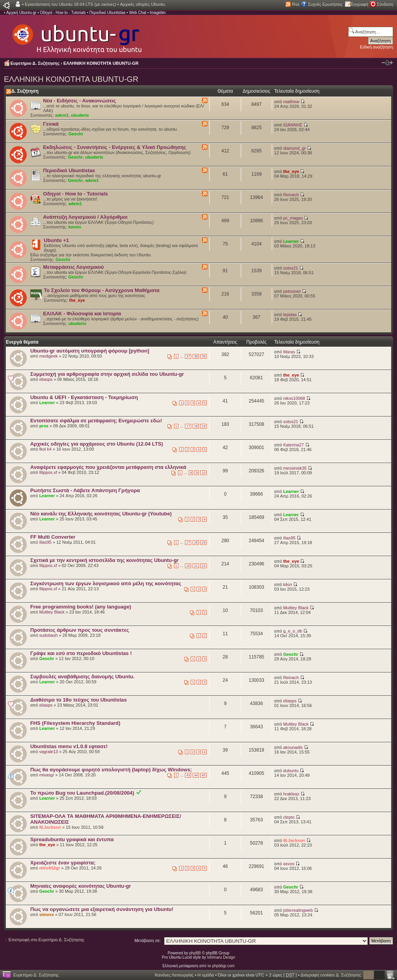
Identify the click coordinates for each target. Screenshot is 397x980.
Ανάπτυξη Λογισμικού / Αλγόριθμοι (85, 217)
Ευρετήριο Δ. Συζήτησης (35, 63)
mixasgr (47, 775)
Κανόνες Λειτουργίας (174, 975)
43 (188, 775)
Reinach (291, 195)
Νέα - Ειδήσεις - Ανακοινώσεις (79, 101)
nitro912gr (50, 868)
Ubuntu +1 (56, 240)
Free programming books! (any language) (81, 607)
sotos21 (291, 268)
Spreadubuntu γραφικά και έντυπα (72, 839)
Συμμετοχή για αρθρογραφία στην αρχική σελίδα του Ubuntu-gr (107, 374)
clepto (289, 817)
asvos (289, 864)
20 (188, 566)
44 (196, 775)
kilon (287, 584)
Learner (291, 241)
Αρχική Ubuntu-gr (21, 13)
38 (196, 356)
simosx (47, 914)
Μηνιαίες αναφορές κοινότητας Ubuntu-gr (81, 886)
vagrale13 (48, 752)
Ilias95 (45, 542)
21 (196, 566)
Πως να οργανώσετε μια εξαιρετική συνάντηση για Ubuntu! (102, 909)
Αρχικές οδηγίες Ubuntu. (143, 4)
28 (196, 543)
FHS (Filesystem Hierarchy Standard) (75, 723)
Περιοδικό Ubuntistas (107, 13)
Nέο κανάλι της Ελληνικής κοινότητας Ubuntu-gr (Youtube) (101, 514)
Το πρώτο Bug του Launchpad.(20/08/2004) (82, 793)
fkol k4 (45, 449)
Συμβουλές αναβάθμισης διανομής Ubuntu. (82, 677)
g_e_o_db (293, 631)
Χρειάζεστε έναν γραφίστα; (63, 863)
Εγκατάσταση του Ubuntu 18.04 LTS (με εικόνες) (70, 4)
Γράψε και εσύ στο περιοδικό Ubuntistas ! (81, 653)
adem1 (62, 115)
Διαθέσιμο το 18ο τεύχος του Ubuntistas (79, 700)
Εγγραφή (360, 4)
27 (188, 543)
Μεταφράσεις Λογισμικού (73, 267)
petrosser (292, 291)
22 (204, 566)
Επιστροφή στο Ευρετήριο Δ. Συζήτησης (46, 940)
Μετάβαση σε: (148, 940)
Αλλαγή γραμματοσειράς (387, 63)
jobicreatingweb (298, 910)
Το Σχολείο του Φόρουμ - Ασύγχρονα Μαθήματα (102, 290)
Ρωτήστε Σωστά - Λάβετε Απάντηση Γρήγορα (85, 490)
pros (44, 426)
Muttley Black (52, 612)
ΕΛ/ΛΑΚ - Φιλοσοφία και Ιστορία (82, 314)
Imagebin (158, 13)
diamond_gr (294, 148)
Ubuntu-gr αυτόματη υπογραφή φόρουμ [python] (90, 351)
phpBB (195, 953)
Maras (289, 352)
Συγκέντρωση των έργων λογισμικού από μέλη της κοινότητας (106, 583)
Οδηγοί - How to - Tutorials (63, 13)
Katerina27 (293, 445)
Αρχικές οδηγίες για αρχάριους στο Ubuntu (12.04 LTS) (97, 444)
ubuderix (80, 115)
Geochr (76, 134)
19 (204, 426)
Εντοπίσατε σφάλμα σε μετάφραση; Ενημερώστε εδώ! (96, 421)
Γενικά (51, 124)
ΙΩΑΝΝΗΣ (293, 125)
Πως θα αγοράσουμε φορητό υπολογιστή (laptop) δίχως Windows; (111, 770)
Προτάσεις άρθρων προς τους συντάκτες (80, 630)
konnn (75, 227)
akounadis (293, 747)
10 (204, 473)
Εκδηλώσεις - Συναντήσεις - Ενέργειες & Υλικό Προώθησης (115, 147)
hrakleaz (291, 794)
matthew (291, 102)
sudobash (48, 635)
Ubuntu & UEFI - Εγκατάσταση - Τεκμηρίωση (84, 397)
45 (204, 775)
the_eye (291, 171)
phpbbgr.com (223, 966)
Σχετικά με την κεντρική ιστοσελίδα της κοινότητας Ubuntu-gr (104, 560)
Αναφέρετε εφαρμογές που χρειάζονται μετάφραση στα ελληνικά (108, 467)
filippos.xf (48, 472)
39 (204, 356)
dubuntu (291, 771)
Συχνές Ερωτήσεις (325, 4)
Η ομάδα (206, 975)
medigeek (48, 356)
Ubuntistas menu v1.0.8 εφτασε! (69, 746)
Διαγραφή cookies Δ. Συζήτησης (331, 975)
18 (196, 426)
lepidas (290, 315)
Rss (296, 4)
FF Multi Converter (53, 537)
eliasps (46, 379)
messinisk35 (295, 468)
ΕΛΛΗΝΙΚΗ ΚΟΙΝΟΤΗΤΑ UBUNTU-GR (101, 63)
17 (188, 426)
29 (204, 543)
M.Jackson (50, 827)
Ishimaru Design (221, 957)
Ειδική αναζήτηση (377, 47)
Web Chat (138, 13)
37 (188, 356)
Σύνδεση (385, 4)
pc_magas (293, 218)
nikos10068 (294, 398)
